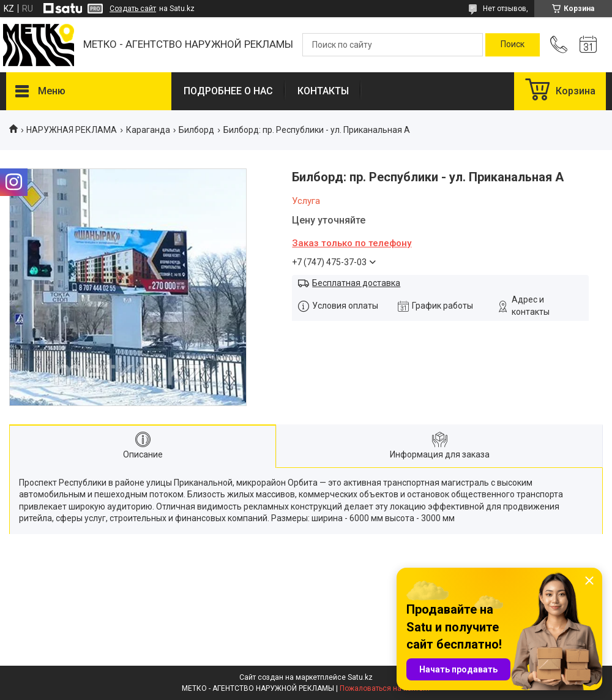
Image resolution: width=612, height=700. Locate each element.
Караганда (148, 130)
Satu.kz (360, 677)
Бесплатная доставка (356, 283)
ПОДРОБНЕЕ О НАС (228, 91)
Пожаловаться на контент (385, 688)
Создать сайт (133, 9)
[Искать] (513, 45)
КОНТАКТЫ (323, 91)
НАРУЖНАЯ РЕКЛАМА (72, 130)
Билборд (196, 130)
